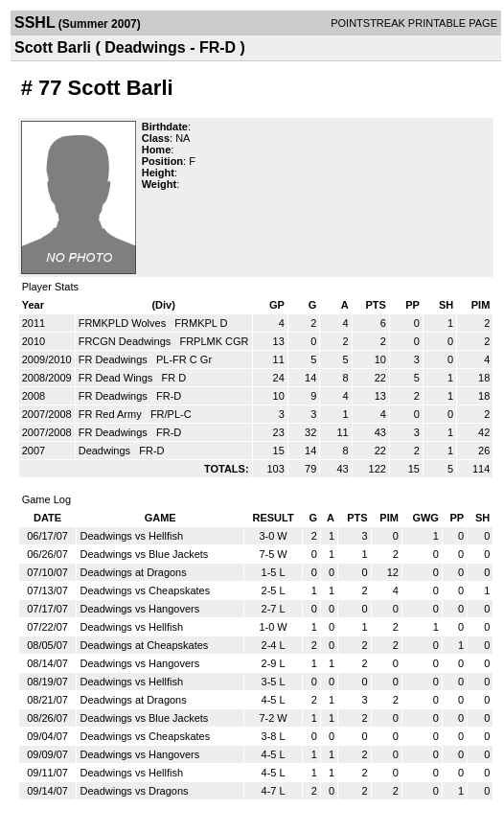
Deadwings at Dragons (133, 572)
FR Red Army (112, 414)
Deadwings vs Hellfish (131, 536)
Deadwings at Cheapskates (144, 645)
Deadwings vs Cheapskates (145, 590)
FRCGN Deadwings (126, 341)
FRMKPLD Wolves (124, 323)
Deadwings (106, 451)
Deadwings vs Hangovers (139, 609)
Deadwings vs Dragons (134, 791)
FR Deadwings (115, 359)
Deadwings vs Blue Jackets (144, 554)
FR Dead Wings (117, 378)
